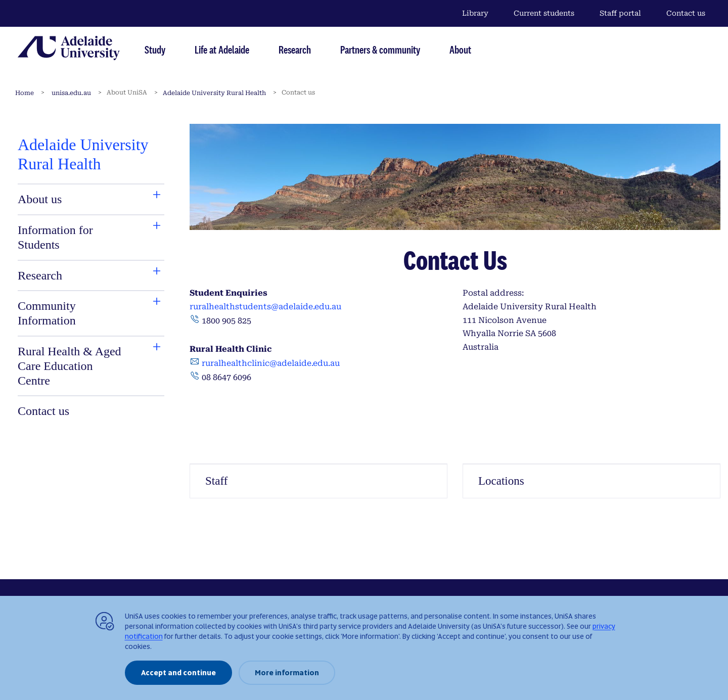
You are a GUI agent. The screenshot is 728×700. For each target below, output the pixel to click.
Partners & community (380, 50)
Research (295, 50)
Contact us (686, 13)
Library (475, 13)
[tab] (70, 199)
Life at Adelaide (222, 50)
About (460, 50)
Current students (544, 13)
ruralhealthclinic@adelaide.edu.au (271, 363)
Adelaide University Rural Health (214, 93)
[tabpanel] (91, 278)
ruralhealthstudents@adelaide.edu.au (266, 307)
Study (155, 50)
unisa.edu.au (71, 93)
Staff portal (620, 13)
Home (25, 93)
